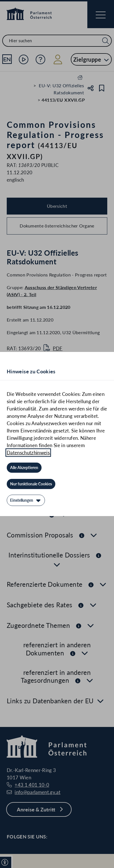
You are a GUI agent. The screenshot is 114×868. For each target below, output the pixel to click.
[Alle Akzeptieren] (24, 468)
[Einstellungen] (26, 500)
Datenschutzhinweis (28, 453)
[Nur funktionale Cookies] (31, 484)
